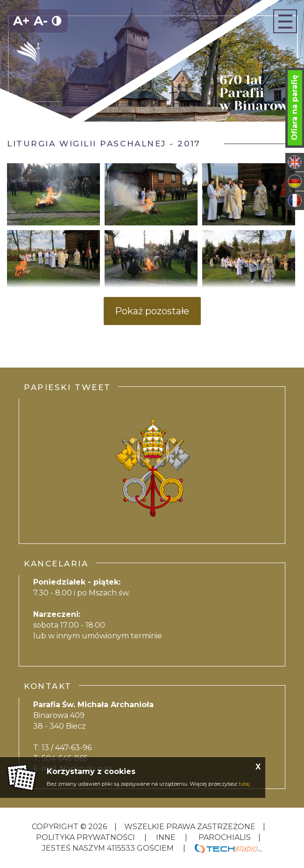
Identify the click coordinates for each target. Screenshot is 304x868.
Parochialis (225, 837)
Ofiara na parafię (294, 108)
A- (41, 21)
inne (166, 837)
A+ (21, 21)
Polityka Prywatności (86, 837)
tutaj (244, 784)
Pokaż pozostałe (152, 311)
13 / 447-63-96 (67, 748)
